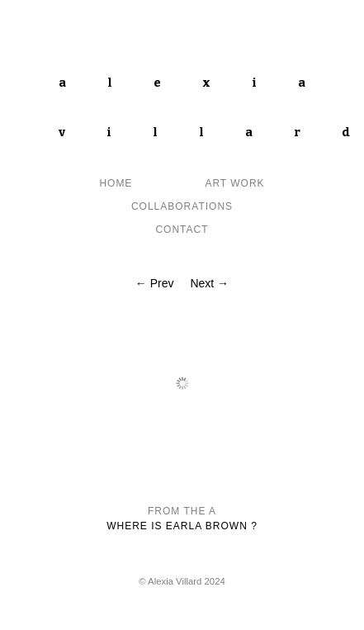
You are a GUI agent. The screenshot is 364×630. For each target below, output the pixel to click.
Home (116, 183)
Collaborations (182, 206)
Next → (209, 283)
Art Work (234, 183)
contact (182, 230)
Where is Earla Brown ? (182, 526)
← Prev (155, 283)
